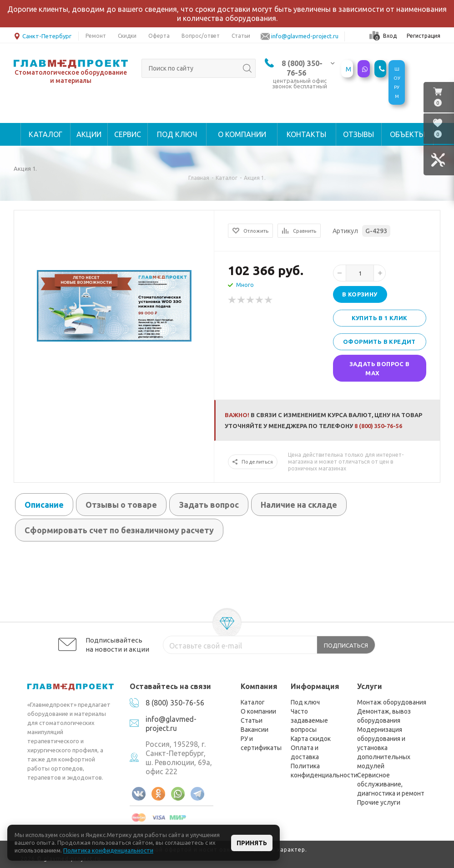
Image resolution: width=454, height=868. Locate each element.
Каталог (253, 702)
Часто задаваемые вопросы (309, 720)
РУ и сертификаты (261, 743)
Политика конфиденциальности (324, 771)
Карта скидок (311, 739)
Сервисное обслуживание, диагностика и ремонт (391, 784)
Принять (252, 843)
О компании (258, 711)
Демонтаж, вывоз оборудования (384, 716)
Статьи (252, 720)
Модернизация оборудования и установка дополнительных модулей (384, 748)
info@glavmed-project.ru (171, 724)
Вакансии (255, 730)
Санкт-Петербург (43, 35)
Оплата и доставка (305, 752)
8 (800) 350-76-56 (378, 426)
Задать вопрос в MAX (380, 368)
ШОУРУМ (397, 83)
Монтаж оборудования (392, 702)
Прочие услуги (379, 802)
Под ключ (305, 702)
